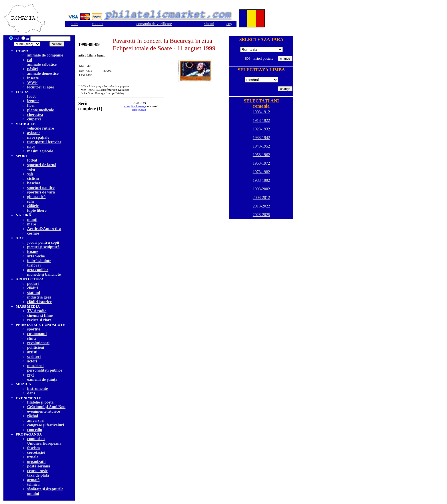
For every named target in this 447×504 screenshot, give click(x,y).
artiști (32, 352)
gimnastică (36, 197)
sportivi (34, 329)
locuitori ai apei (40, 87)
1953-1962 (261, 155)
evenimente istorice (44, 411)
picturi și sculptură (43, 247)
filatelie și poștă (40, 402)
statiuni (34, 293)
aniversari (36, 421)
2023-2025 (261, 215)
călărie (33, 206)
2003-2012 (261, 198)
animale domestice (43, 73)
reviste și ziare (39, 320)
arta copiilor (38, 270)
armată (33, 480)
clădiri (33, 288)
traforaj (34, 265)
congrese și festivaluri (46, 425)
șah (30, 174)
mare (32, 224)
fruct (31, 96)
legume (33, 101)
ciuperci (34, 119)
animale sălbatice (42, 64)
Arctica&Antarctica (44, 229)
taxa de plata (38, 475)
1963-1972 (261, 163)
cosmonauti (37, 334)
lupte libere (37, 210)
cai (30, 60)
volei (31, 169)
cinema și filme (40, 315)
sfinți (31, 338)
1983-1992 (261, 181)
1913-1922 (261, 121)
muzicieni (35, 366)
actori (32, 361)
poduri (33, 284)
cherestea (35, 115)
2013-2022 (261, 206)
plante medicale (41, 110)
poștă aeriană (39, 466)
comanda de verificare (154, 24)
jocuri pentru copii (43, 242)
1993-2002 (261, 189)
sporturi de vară (41, 192)
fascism (33, 448)
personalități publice (45, 370)
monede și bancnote (44, 274)
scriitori (34, 357)
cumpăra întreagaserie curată (135, 108)
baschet (34, 183)
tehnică (33, 484)
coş (229, 24)
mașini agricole (40, 151)
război (33, 416)
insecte (33, 78)
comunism (36, 439)
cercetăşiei (36, 452)
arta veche (36, 256)
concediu (35, 430)
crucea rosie (37, 471)
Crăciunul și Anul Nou (46, 407)
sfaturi (209, 24)
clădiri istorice (39, 302)
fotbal (32, 160)
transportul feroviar (44, 142)
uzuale (33, 457)
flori (31, 105)
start (74, 24)
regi (30, 375)
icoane (33, 252)
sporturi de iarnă (42, 165)
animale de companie (45, 55)
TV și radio (37, 311)
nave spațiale (38, 137)
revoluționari (38, 343)
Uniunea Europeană (44, 443)
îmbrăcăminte (39, 261)
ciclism (33, 179)
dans (31, 393)
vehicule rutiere (40, 128)
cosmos (33, 233)
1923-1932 (261, 129)
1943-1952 (261, 146)
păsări (32, 69)
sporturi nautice (41, 188)
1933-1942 (261, 138)
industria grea (39, 297)
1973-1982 (261, 172)
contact (98, 24)
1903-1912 (261, 112)
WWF (32, 83)
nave (31, 147)
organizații (36, 462)
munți (32, 220)
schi (30, 201)
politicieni (36, 347)
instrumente (37, 389)
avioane (34, 133)
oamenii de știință (42, 379)
